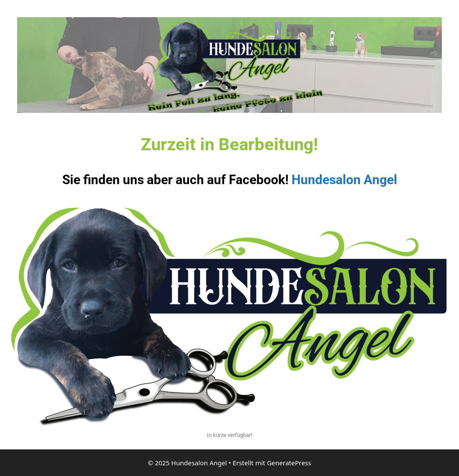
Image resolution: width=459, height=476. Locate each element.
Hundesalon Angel (344, 180)
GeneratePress (289, 463)
